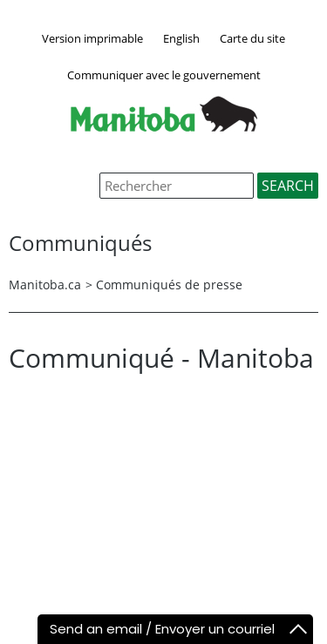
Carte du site (252, 38)
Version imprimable (92, 38)
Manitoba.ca (45, 285)
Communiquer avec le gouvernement (164, 75)
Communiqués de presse (169, 285)
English (181, 38)
